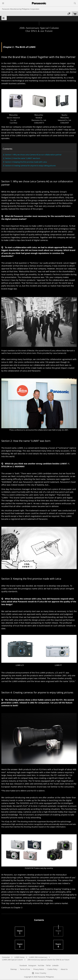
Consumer (6, 957)
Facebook (23, 965)
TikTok (48, 965)
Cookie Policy (52, 969)
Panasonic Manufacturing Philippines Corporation (21, 9)
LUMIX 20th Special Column (12, 960)
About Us (64, 969)
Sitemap (14, 969)
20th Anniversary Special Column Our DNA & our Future (48, 960)
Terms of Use (25, 969)
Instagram (32, 965)
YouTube (41, 965)
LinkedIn (55, 965)
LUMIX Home (19, 957)
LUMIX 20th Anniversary (38, 957)
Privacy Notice (39, 969)
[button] (4, 18)
